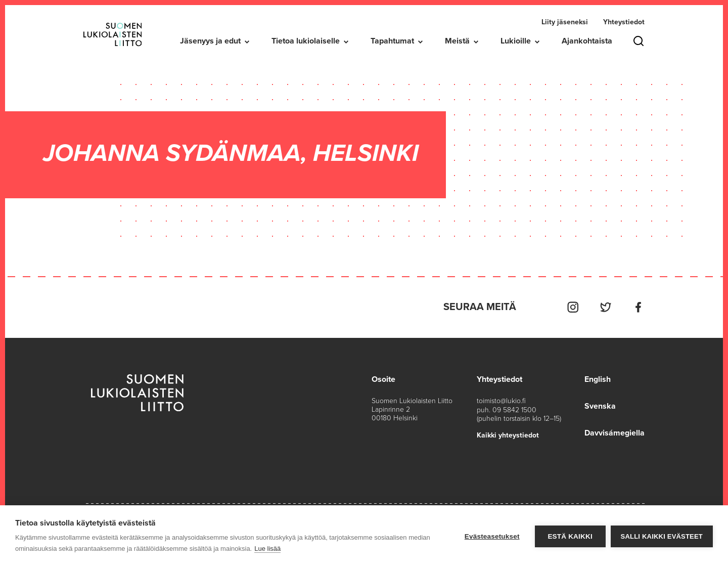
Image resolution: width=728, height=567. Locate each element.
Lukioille (516, 41)
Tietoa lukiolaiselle (306, 41)
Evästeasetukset (492, 536)
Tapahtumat (392, 41)
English (598, 379)
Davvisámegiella (615, 431)
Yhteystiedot (624, 22)
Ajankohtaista (587, 41)
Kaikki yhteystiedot (508, 434)
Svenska (600, 405)
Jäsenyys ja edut (210, 41)
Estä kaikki (570, 536)
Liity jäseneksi (565, 22)
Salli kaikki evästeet (662, 536)
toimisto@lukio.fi (501, 400)
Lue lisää (267, 549)
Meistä (457, 41)
